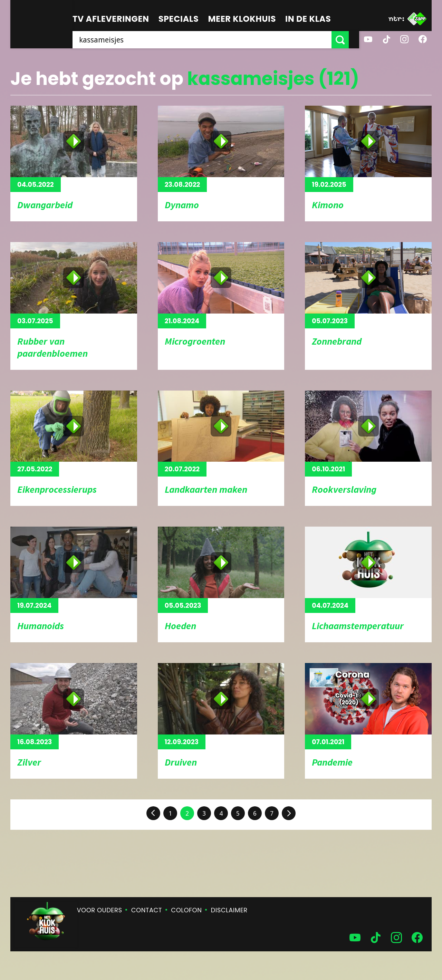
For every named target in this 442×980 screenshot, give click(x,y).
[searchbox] (207, 40)
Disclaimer (229, 910)
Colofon (186, 910)
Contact (147, 910)
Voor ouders (100, 910)
